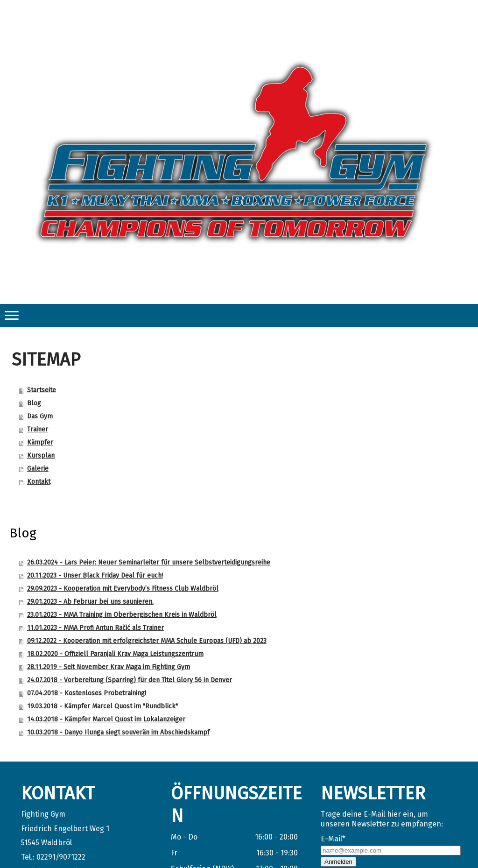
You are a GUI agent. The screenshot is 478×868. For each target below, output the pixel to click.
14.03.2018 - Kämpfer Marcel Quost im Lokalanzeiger (106, 719)
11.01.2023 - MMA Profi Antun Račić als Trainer (95, 628)
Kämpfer (40, 442)
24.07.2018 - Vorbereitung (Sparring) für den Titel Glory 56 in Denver (130, 680)
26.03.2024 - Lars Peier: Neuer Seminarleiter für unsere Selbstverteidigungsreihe (149, 562)
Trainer (38, 429)
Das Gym (40, 416)
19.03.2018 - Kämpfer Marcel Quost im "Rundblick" (102, 706)
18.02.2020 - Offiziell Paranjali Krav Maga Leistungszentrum (115, 654)
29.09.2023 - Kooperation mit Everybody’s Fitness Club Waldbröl (123, 589)
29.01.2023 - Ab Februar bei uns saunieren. (90, 602)
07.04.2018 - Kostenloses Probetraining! (87, 693)
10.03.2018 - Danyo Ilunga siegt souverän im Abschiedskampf (118, 732)
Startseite (42, 390)
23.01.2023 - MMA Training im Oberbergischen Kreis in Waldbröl (122, 615)
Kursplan (41, 455)
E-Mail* (333, 839)
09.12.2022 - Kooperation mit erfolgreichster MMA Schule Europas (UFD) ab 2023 (147, 641)
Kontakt (39, 482)
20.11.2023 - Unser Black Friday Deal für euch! (95, 575)
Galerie (38, 469)
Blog (34, 403)
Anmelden (338, 862)
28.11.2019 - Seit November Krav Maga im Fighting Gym (109, 667)
